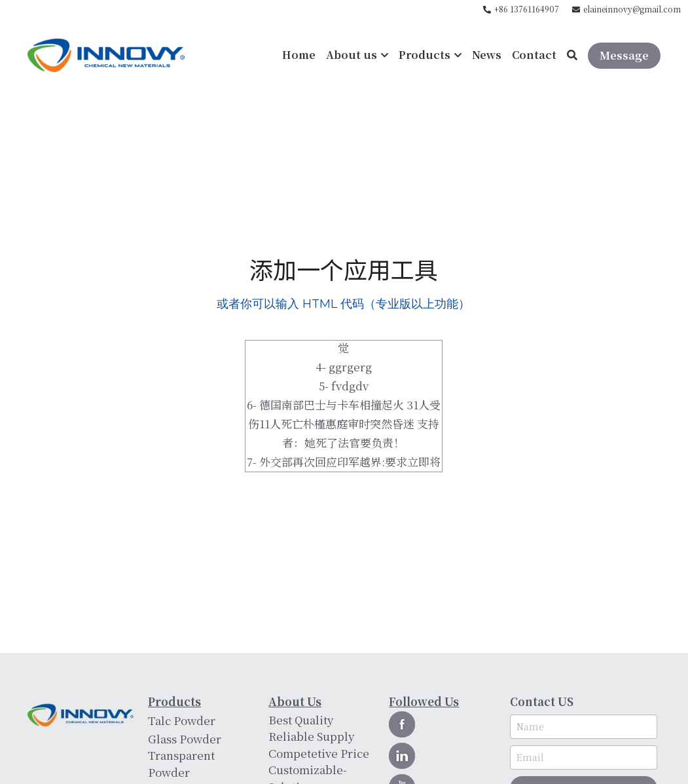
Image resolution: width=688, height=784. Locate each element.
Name (530, 731)
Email (530, 762)
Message (624, 55)
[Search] (572, 55)
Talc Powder (182, 720)
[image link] (106, 54)
